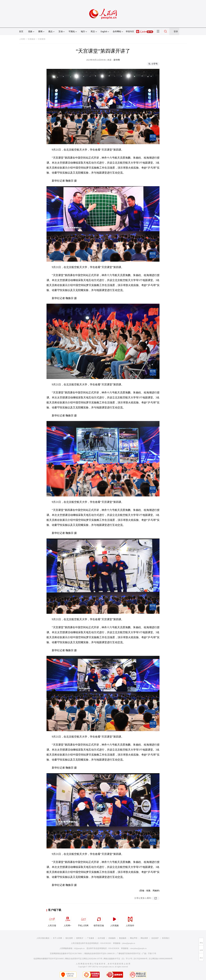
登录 (176, 31)
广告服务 (91, 938)
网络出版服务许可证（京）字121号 (118, 959)
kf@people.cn (79, 948)
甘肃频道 (31, 39)
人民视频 (114, 921)
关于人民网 (57, 938)
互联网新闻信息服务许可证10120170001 (66, 954)
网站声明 (134, 938)
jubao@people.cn (129, 943)
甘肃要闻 (42, 39)
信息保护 (155, 938)
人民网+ (68, 921)
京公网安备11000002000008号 (161, 959)
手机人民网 (83, 921)
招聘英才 (80, 938)
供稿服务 (112, 938)
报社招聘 (69, 938)
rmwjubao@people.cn (138, 948)
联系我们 (166, 938)
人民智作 (130, 921)
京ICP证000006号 (140, 959)
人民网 (22, 39)
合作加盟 (101, 938)
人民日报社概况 (43, 938)
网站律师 (144, 938)
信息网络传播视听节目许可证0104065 (49, 959)
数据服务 (123, 938)
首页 (21, 31)
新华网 (117, 60)
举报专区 (130, 31)
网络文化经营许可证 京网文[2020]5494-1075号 (84, 959)
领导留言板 (99, 921)
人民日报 (52, 921)
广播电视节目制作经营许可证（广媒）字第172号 (136, 954)
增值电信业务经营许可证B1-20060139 (99, 954)
